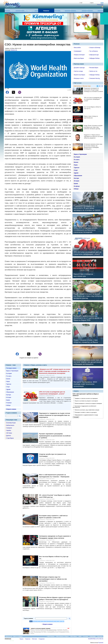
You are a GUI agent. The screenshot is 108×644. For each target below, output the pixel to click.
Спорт (8, 387)
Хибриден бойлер (94, 58)
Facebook (101, 643)
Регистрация (100, 5)
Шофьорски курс (94, 55)
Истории (9, 397)
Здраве (8, 389)
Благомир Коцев (11, 423)
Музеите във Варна (79, 75)
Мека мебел (77, 48)
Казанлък (27, 639)
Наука (8, 381)
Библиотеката (10, 425)
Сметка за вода (78, 71)
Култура (9, 395)
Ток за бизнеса (93, 51)
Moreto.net (14, 50)
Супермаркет (77, 51)
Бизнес (8, 379)
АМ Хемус (9, 433)
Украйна (9, 430)
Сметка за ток (93, 71)
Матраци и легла (78, 78)
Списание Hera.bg (94, 78)
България (9, 373)
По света (9, 376)
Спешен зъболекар (94, 48)
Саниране (9, 428)
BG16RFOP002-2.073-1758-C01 (96, 639)
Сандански (41, 639)
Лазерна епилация (79, 55)
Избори (8, 405)
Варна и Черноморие (12, 371)
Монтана (34, 639)
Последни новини (11, 368)
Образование (10, 392)
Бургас (21, 639)
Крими (8, 400)
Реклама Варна (93, 68)
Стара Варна (10, 438)
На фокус (9, 403)
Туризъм (9, 384)
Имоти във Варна (78, 58)
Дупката (9, 436)
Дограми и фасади (79, 68)
